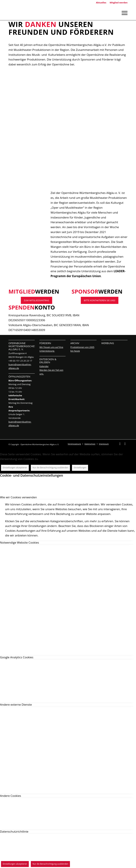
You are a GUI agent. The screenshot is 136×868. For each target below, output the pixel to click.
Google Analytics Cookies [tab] (17, 657)
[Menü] (123, 13)
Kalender (44, 366)
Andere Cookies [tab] (11, 796)
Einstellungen (80, 468)
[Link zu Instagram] (125, 445)
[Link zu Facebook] (120, 445)
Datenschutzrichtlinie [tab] (14, 831)
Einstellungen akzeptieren (15, 468)
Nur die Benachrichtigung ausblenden (50, 468)
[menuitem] (74, 444)
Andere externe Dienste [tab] (16, 705)
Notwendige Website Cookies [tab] (19, 542)
